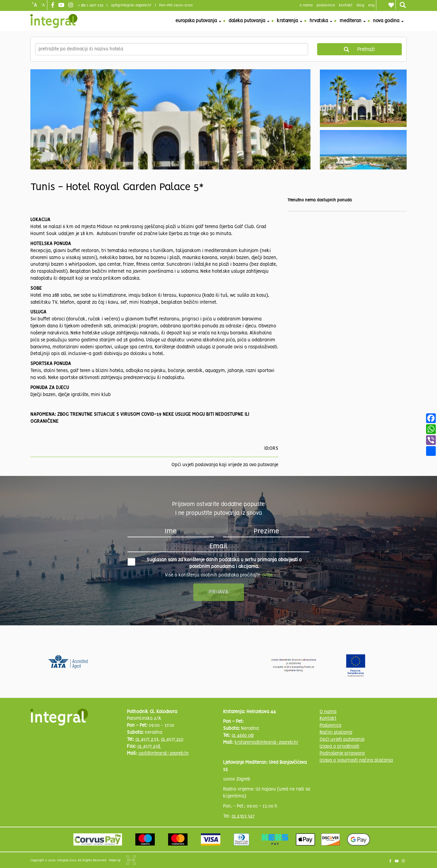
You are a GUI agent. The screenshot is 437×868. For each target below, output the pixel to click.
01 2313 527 (243, 816)
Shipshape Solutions (131, 860)
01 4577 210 (172, 740)
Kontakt (346, 5)
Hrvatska (321, 21)
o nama (306, 5)
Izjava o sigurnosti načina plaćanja (356, 760)
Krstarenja (290, 21)
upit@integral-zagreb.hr (131, 5)
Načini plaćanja (336, 733)
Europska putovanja (198, 21)
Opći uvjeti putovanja (342, 740)
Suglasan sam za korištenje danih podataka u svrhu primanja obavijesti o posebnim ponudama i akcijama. (215, 564)
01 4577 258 (149, 747)
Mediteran (353, 21)
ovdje (267, 575)
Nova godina (388, 21)
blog (360, 5)
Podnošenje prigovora (342, 754)
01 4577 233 (147, 740)
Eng (371, 5)
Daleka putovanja (249, 21)
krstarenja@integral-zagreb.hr (266, 743)
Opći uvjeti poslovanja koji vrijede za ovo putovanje (225, 465)
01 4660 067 (243, 736)
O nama (328, 712)
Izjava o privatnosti (339, 747)
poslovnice (326, 5)
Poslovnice (330, 726)
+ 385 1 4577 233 (91, 5)
